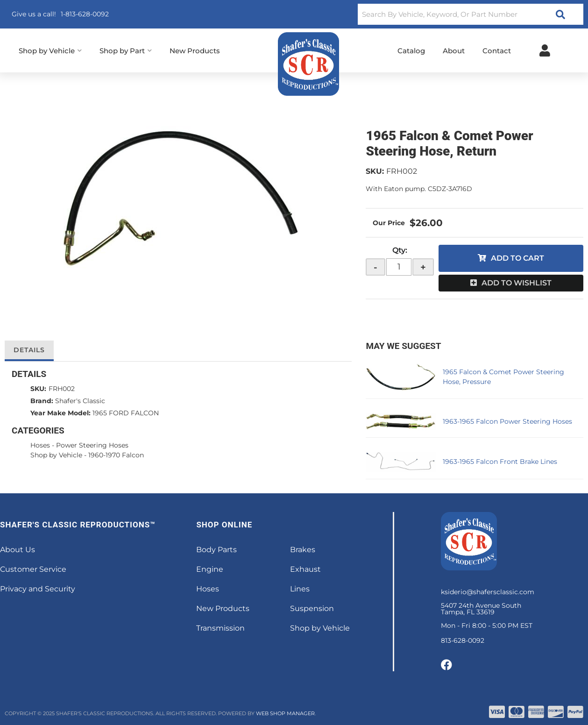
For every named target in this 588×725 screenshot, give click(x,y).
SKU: (375, 171)
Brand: (42, 401)
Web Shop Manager (285, 713)
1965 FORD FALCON (126, 413)
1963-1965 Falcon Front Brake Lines (500, 462)
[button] (471, 14)
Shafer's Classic (80, 401)
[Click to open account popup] (545, 50)
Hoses (40, 445)
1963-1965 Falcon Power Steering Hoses (507, 421)
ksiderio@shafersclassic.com (488, 592)
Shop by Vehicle (56, 455)
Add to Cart (517, 258)
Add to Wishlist (517, 283)
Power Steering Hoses (92, 445)
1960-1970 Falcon (116, 455)
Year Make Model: (60, 413)
